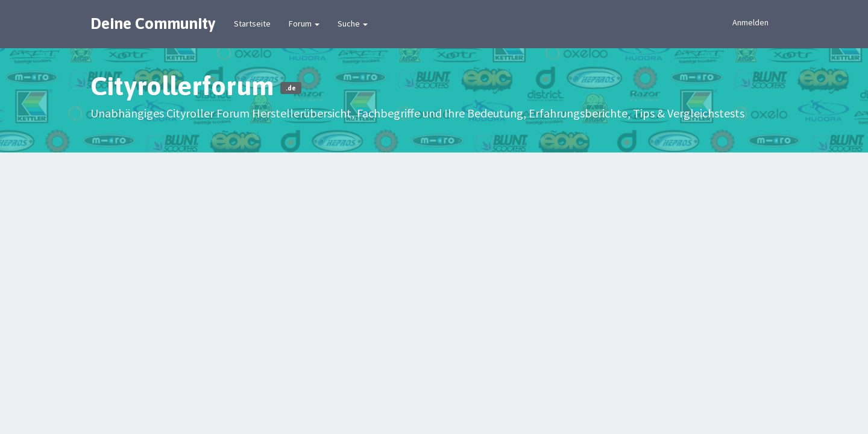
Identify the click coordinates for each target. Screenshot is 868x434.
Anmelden (750, 22)
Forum (304, 24)
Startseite (252, 24)
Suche (353, 24)
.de (291, 88)
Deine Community (153, 24)
